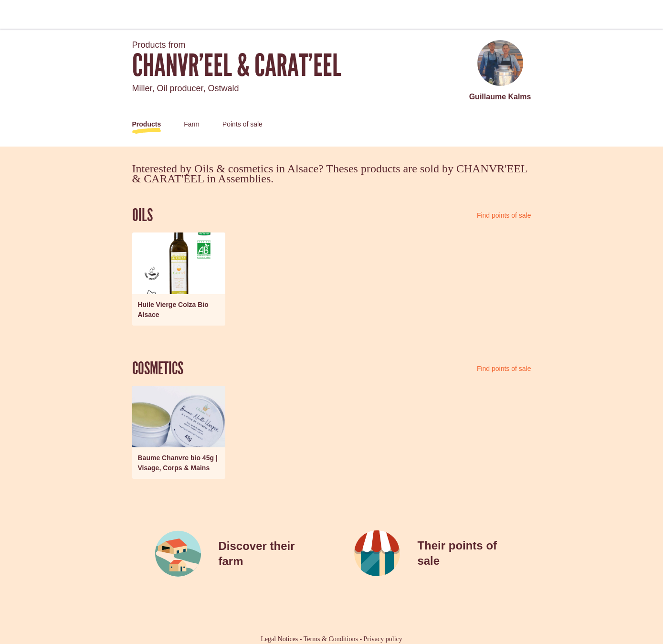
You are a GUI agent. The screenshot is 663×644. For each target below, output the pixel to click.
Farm (192, 124)
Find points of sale (504, 215)
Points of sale (242, 124)
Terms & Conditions (331, 639)
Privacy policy (383, 639)
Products (147, 124)
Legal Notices (279, 639)
